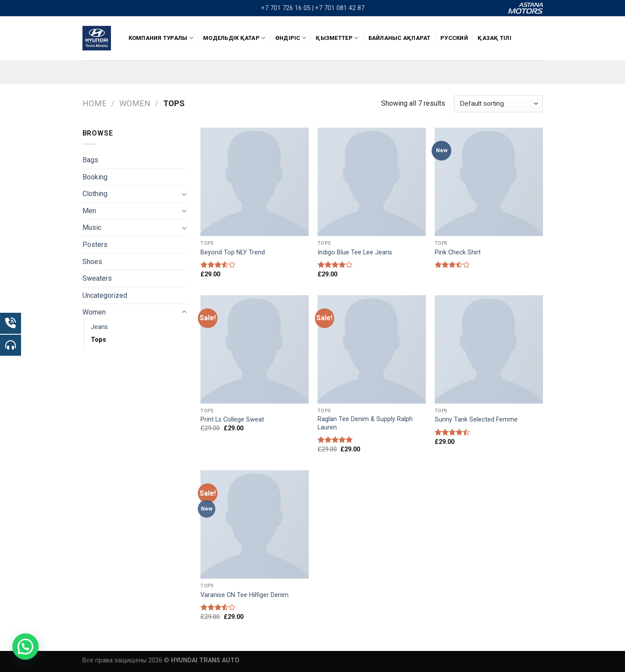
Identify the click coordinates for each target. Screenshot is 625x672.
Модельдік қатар (234, 38)
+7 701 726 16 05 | (287, 8)
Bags (90, 160)
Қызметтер (337, 38)
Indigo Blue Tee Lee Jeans (355, 252)
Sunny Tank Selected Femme (476, 420)
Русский (454, 38)
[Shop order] (498, 104)
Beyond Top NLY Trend (233, 252)
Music (92, 227)
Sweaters (97, 278)
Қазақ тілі (495, 38)
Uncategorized (105, 295)
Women (135, 103)
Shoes (92, 262)
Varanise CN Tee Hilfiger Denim (245, 595)
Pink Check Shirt (458, 252)
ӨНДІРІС (291, 38)
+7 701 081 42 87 (340, 8)
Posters (95, 245)
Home (95, 103)
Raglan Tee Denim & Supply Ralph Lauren (365, 423)
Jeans (99, 327)
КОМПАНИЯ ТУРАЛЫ (161, 38)
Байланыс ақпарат (400, 38)
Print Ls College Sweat (232, 420)
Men (89, 211)
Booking (95, 177)
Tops (98, 340)
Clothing (95, 194)
